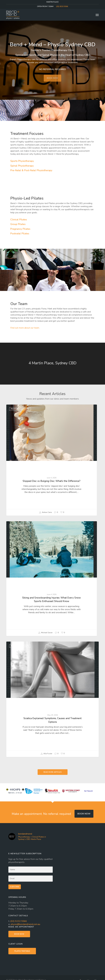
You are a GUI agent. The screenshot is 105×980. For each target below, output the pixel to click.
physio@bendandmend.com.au (25, 924)
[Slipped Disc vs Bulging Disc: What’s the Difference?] (52, 460)
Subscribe (15, 887)
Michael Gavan (45, 633)
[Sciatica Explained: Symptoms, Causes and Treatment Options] (52, 699)
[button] (97, 15)
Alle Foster (46, 754)
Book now (84, 814)
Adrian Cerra (45, 512)
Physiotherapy (20, 409)
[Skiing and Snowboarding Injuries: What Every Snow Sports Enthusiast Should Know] (52, 579)
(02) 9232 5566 (19, 921)
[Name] (31, 870)
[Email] (31, 879)
